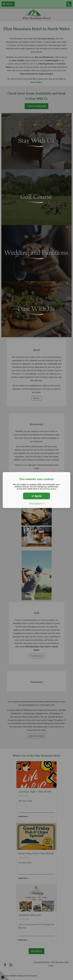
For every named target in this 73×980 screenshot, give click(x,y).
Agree (36, 496)
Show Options (37, 504)
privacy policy (50, 489)
